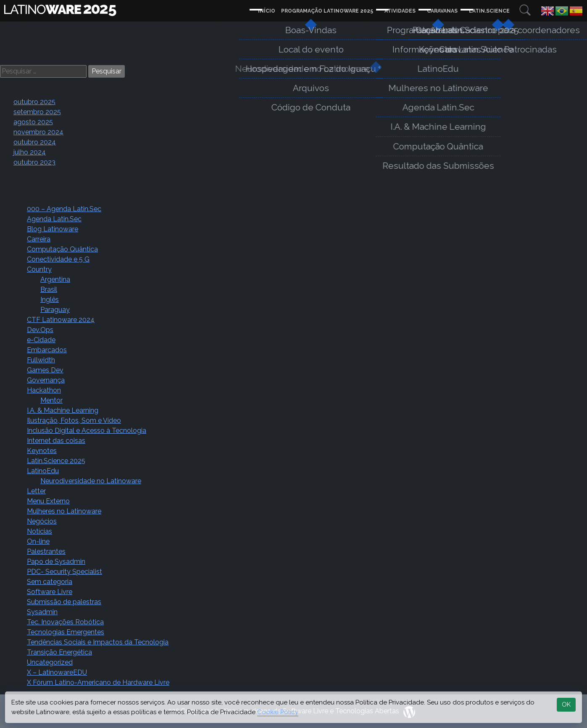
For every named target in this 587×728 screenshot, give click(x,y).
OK (566, 704)
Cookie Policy (278, 712)
